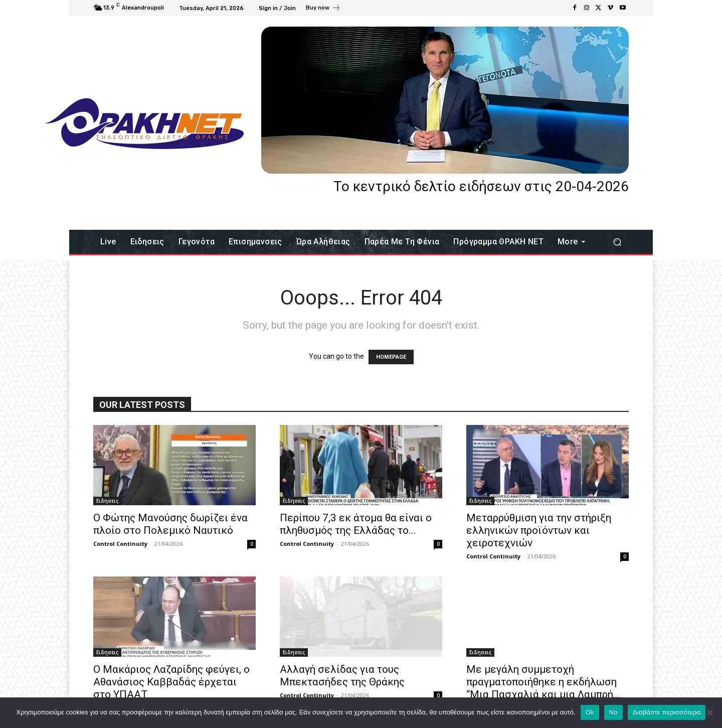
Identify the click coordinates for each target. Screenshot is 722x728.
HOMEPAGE (391, 357)
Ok (590, 712)
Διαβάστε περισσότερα (667, 712)
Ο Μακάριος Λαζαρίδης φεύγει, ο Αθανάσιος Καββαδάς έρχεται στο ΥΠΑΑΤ (171, 682)
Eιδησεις (107, 501)
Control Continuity (120, 544)
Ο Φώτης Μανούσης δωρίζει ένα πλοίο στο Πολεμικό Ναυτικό (170, 524)
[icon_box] (323, 9)
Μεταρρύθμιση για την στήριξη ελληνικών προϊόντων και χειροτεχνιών (539, 530)
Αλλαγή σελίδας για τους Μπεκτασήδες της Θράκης (342, 676)
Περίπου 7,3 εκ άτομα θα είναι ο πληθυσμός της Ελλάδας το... (356, 524)
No (613, 712)
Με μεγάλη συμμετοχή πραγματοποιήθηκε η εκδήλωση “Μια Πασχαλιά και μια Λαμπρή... (544, 682)
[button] (617, 242)
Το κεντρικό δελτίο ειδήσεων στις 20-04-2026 (481, 186)
